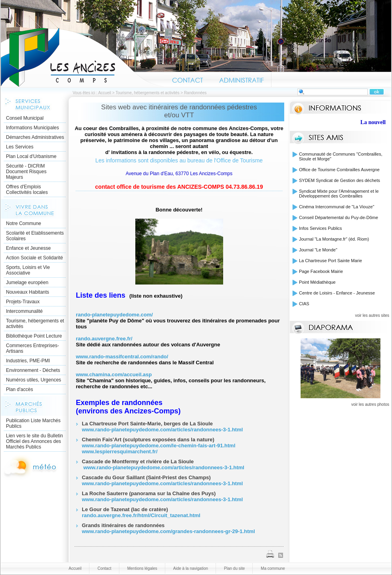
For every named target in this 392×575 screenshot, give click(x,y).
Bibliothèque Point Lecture (34, 336)
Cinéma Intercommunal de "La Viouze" (337, 207)
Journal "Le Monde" (318, 250)
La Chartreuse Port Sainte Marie (331, 261)
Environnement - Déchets (33, 370)
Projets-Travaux (23, 302)
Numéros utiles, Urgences (34, 380)
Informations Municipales (33, 128)
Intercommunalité (24, 311)
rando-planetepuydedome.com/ (114, 315)
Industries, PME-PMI (28, 361)
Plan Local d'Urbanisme (31, 156)
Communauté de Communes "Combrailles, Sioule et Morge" (341, 156)
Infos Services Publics (321, 228)
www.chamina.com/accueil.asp (115, 374)
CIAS (304, 304)
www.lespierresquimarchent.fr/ (120, 452)
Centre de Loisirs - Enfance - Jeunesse (337, 293)
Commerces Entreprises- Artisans (33, 348)
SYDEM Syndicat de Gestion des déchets (340, 180)
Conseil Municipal (25, 118)
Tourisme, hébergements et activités (147, 93)
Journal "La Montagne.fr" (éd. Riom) (334, 239)
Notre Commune (24, 223)
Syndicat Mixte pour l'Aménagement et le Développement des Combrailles (339, 194)
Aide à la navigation (191, 568)
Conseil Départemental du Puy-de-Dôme (339, 217)
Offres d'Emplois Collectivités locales (27, 190)
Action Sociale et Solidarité (35, 258)
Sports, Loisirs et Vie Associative (28, 270)
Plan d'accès (20, 389)
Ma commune (273, 568)
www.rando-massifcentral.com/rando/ (122, 357)
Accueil (83, 57)
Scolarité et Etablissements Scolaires (35, 236)
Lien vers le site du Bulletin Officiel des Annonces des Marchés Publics (35, 441)
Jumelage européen (27, 283)
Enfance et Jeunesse (28, 248)
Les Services (20, 147)
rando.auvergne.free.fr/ (104, 339)
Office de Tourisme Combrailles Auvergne (339, 170)
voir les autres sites (372, 315)
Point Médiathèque (317, 282)
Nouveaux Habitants (28, 292)
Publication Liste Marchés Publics (33, 423)
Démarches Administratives (35, 137)
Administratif (241, 79)
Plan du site (234, 568)
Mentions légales (142, 568)
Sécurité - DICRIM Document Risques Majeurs (26, 172)
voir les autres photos (370, 404)
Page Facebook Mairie (321, 271)
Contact (188, 79)
